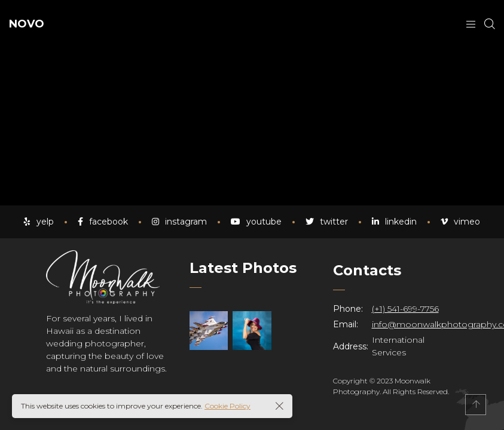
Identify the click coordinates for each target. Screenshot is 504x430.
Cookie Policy (227, 406)
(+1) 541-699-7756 (405, 309)
